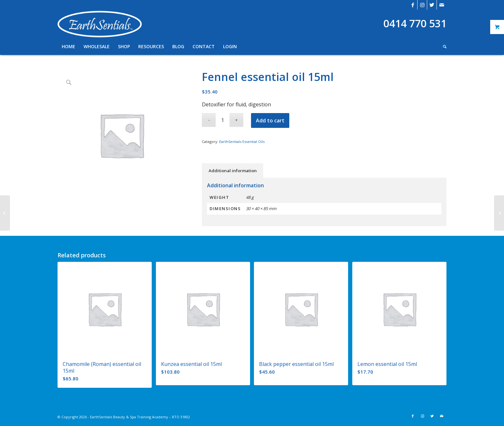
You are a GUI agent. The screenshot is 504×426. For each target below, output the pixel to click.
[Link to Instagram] (422, 5)
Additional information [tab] (233, 171)
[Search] (443, 47)
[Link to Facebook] (413, 5)
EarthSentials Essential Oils (242, 142)
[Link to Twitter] (432, 5)
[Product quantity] (223, 120)
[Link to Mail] (442, 5)
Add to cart (270, 120)
